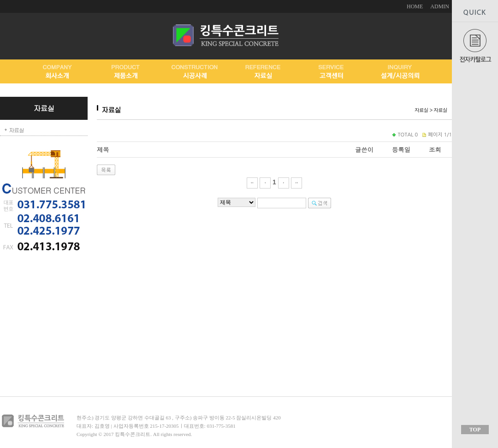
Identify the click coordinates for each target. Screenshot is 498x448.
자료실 (16, 130)
